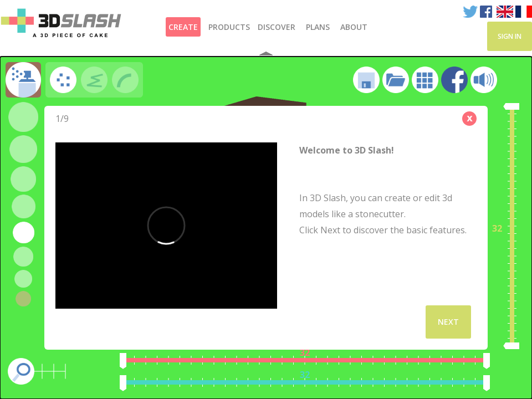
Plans (318, 27)
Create (183, 27)
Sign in (510, 36)
